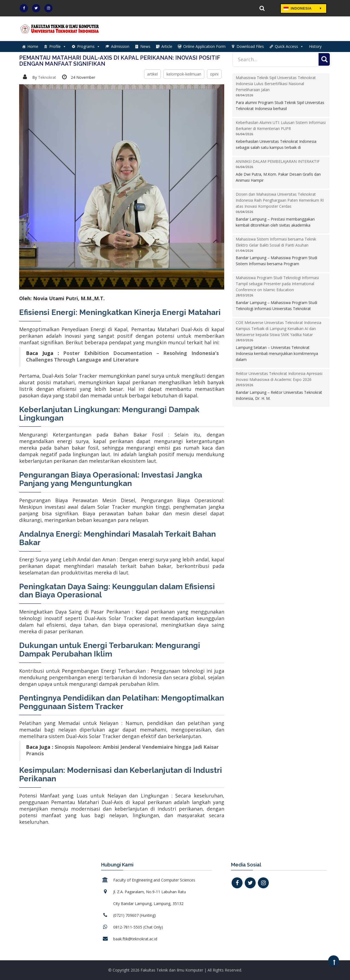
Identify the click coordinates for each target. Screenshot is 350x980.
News (145, 46)
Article (167, 46)
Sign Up (239, 9)
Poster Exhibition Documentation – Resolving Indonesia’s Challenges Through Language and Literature (122, 356)
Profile (58, 47)
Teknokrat (47, 77)
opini (214, 74)
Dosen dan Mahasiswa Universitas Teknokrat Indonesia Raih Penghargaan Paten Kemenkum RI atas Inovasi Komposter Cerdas (280, 200)
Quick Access (289, 47)
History (315, 46)
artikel (152, 74)
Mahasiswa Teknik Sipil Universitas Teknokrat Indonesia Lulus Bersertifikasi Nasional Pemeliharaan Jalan (276, 84)
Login (209, 9)
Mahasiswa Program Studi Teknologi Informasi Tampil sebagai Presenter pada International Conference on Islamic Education (277, 284)
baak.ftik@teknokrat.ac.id (135, 939)
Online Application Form (204, 46)
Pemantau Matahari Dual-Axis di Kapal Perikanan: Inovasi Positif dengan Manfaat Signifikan (120, 61)
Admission (120, 46)
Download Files (250, 46)
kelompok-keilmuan (184, 74)
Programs (89, 47)
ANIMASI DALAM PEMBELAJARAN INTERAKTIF (278, 161)
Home (33, 46)
